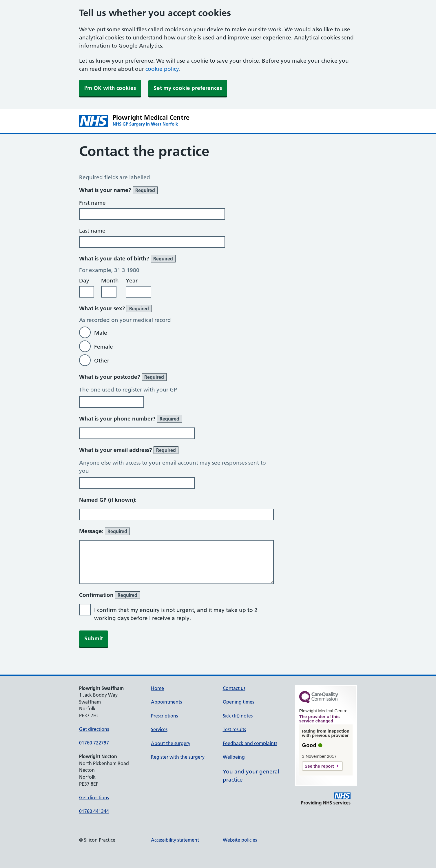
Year (132, 281)
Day (84, 281)
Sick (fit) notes (238, 716)
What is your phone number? (131, 419)
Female (104, 347)
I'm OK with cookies (110, 88)
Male (101, 333)
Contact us (234, 688)
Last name (92, 231)
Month (110, 281)
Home (157, 688)
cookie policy (162, 69)
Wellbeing (234, 757)
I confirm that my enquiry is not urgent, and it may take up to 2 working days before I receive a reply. (176, 614)
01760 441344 (94, 811)
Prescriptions (164, 716)
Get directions (94, 729)
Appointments (166, 702)
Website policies (240, 840)
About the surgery (171, 743)
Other (102, 361)
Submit (94, 638)
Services (159, 729)
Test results (234, 729)
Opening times (238, 702)
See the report (319, 766)
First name (92, 203)
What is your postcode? (123, 377)
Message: (104, 531)
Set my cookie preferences (188, 88)
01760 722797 (94, 743)
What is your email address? (129, 450)
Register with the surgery (178, 757)
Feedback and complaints (250, 743)
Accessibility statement (175, 840)
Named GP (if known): (108, 500)
